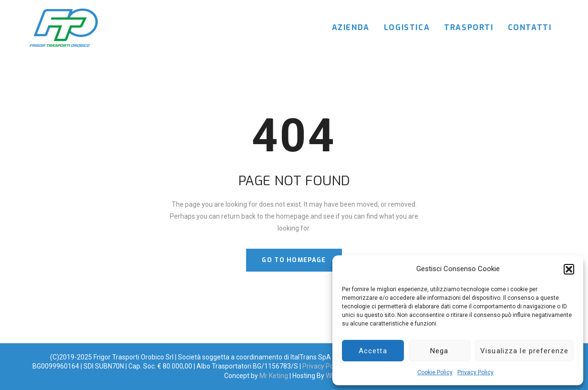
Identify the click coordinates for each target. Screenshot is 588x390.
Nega (439, 351)
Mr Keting (274, 376)
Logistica (407, 27)
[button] (569, 269)
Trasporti (469, 27)
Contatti (530, 27)
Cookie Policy (435, 372)
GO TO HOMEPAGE (294, 260)
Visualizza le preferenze (524, 351)
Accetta (373, 351)
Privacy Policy (475, 372)
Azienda (351, 27)
